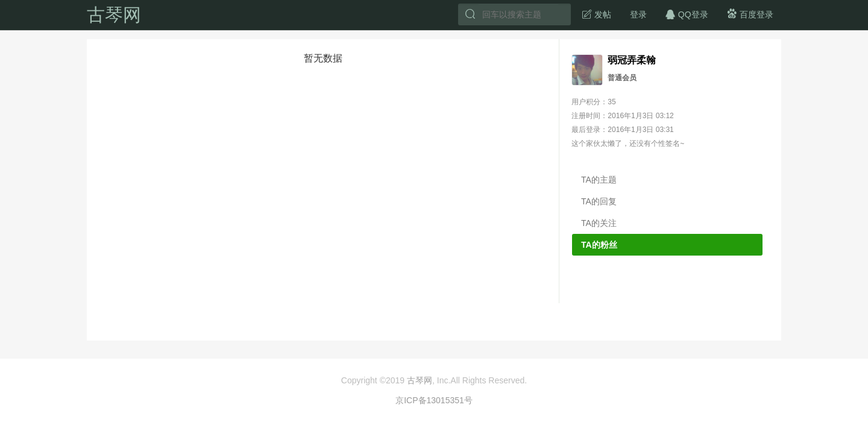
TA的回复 (599, 201)
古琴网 (114, 15)
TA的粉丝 (599, 245)
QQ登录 (687, 14)
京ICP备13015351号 (434, 400)
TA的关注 (599, 223)
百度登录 (750, 14)
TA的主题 (599, 180)
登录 (638, 14)
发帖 (596, 14)
